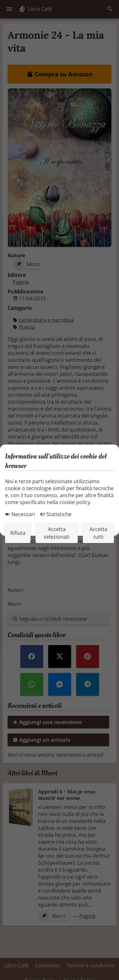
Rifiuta (18, 533)
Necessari (20, 514)
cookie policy (75, 502)
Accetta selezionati (57, 533)
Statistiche (56, 514)
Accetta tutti (98, 533)
